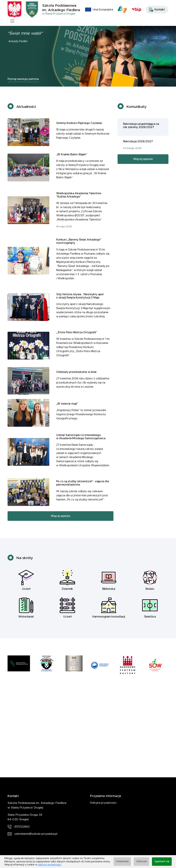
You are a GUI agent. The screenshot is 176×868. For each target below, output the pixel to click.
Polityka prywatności (103, 803)
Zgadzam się (162, 861)
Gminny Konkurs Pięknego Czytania (79, 127)
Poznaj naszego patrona (23, 79)
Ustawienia (122, 861)
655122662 (22, 827)
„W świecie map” (67, 408)
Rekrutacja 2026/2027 (138, 146)
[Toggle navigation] (12, 21)
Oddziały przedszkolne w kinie (76, 376)
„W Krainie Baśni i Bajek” (72, 159)
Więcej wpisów (60, 520)
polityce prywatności (50, 865)
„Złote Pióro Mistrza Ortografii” (77, 337)
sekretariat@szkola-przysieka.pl (36, 834)
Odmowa (141, 861)
